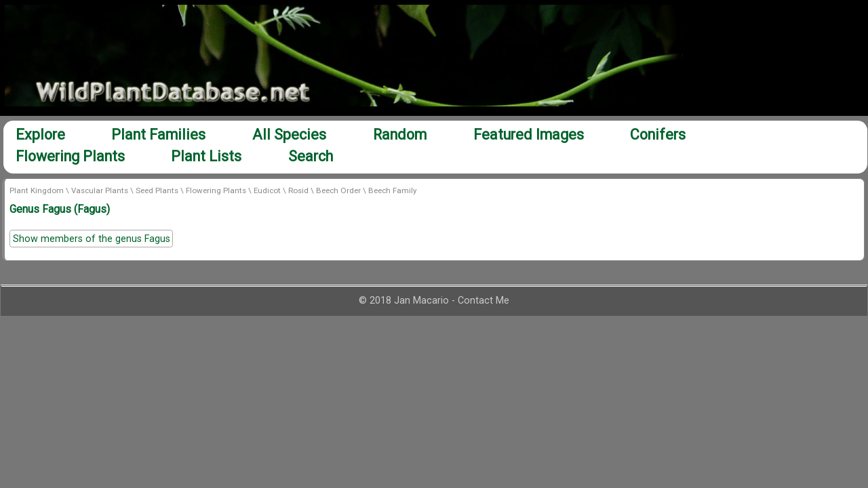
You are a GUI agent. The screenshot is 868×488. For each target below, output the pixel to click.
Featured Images (529, 135)
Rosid (298, 190)
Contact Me (484, 301)
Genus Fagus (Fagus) (60, 209)
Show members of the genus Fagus (92, 239)
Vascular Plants (100, 190)
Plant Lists (206, 156)
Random (400, 135)
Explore (40, 135)
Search (311, 156)
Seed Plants (157, 190)
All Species (289, 135)
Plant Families (158, 135)
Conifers (658, 135)
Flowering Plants (70, 156)
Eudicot (267, 190)
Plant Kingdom (37, 190)
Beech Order (338, 190)
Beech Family (392, 190)
